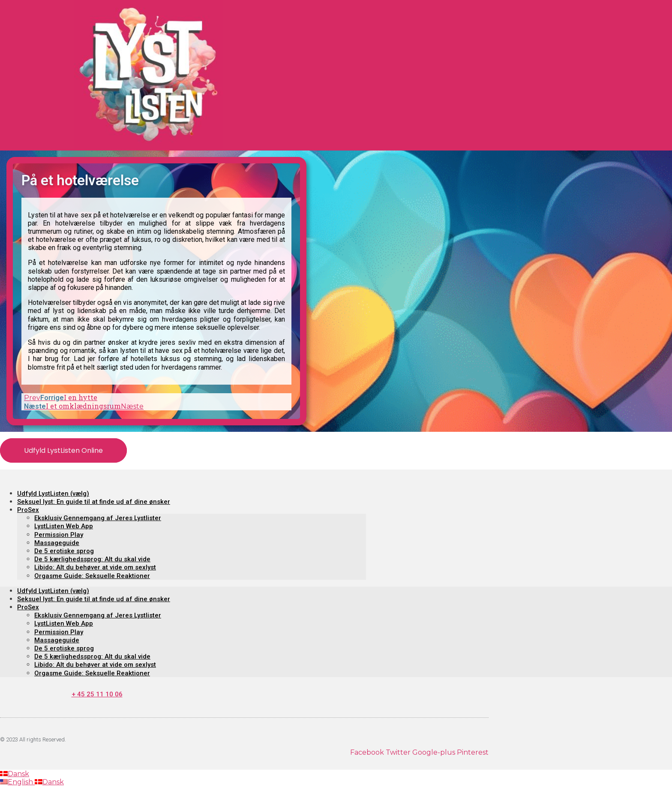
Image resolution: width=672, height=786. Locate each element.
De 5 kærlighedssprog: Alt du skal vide (92, 559)
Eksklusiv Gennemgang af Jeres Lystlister (98, 518)
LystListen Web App (64, 526)
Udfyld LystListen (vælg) (53, 494)
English (17, 782)
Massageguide (57, 543)
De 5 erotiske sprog (64, 551)
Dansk (15, 774)
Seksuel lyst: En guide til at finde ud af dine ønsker (94, 502)
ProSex (28, 510)
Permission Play (59, 535)
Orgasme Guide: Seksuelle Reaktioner (92, 576)
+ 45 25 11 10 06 (97, 694)
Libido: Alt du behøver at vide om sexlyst (95, 567)
